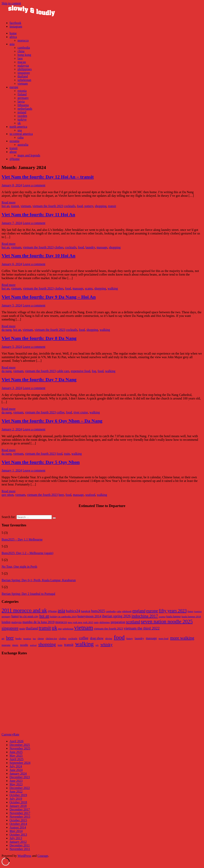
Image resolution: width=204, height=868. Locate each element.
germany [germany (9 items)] (6, 617)
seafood (90, 495)
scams (89, 288)
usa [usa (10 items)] (60, 629)
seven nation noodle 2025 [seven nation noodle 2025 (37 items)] (167, 621)
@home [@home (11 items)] (52, 611)
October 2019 (18, 795)
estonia (22, 91)
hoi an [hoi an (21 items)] (44, 616)
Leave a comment (34, 185)
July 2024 (16, 766)
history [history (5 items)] (130, 639)
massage (102, 247)
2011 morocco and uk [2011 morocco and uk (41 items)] (24, 610)
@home (15, 159)
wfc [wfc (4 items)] (97, 645)
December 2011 (20, 845)
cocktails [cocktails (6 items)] (73, 639)
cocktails (70, 206)
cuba (21, 137)
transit (14, 148)
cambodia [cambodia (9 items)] (111, 611)
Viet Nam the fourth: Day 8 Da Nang (39, 338)
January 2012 (18, 842)
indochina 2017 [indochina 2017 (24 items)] (145, 616)
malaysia (23, 66)
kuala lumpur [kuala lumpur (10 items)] (174, 616)
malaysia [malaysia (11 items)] (17, 622)
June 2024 (16, 770)
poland (22, 112)
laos (20, 58)
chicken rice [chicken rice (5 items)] (51, 639)
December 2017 (20, 809)
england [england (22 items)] (139, 611)
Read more (9, 202)
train (67, 454)
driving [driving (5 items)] (109, 639)
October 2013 (18, 835)
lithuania (23, 105)
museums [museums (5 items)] (6, 645)
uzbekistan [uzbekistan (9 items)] (68, 629)
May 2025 (16, 756)
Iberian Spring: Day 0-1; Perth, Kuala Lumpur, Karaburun (39, 580)
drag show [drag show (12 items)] (97, 638)
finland (22, 94)
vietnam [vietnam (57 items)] (83, 628)
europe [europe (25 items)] (152, 611)
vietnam (23, 84)
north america (18, 127)
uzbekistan (24, 80)
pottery (89, 206)
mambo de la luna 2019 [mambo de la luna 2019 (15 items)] (38, 622)
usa (20, 130)
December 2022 (20, 788)
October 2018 (18, 802)
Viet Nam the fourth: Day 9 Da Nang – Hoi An (49, 297)
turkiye (22, 119)
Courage (43, 856)
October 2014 (18, 824)
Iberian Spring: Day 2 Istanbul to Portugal (28, 594)
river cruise (81, 412)
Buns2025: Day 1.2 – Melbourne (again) (27, 553)
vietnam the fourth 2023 (48, 206)
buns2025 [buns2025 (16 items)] (98, 611)
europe (14, 87)
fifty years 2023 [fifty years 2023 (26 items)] (173, 611)
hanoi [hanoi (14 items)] (15, 616)
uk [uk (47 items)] (55, 628)
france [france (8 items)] (190, 611)
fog (94, 371)
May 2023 (16, 784)
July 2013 (16, 838)
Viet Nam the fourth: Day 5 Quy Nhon (41, 462)
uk (19, 123)
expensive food (80, 371)
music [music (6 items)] (15, 645)
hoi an (6, 206)
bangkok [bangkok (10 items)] (86, 611)
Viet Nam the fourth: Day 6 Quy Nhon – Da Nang (52, 421)
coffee (61, 412)
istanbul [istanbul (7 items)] (162, 617)
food (80, 206)
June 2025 (16, 752)
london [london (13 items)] (6, 622)
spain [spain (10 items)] (22, 629)
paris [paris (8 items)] (96, 622)
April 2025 (17, 759)
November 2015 (20, 817)
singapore (24, 73)
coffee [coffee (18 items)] (84, 638)
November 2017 (20, 813)
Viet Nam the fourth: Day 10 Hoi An (38, 256)
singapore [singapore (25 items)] (10, 628)
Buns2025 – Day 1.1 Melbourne (22, 539)
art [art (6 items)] (3, 639)
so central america (21, 134)
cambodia (24, 48)
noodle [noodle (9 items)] (24, 645)
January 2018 (18, 806)
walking (113, 288)
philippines (25, 69)
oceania (14, 141)
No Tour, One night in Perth (19, 567)
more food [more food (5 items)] (163, 639)
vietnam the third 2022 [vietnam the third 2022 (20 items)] (142, 628)
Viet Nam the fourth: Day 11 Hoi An (38, 215)
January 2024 (18, 774)
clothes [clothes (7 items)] (63, 638)
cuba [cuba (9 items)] (119, 611)
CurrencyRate (10, 734)
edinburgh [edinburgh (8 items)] (127, 611)
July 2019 (16, 799)
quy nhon (8, 495)
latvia (21, 101)
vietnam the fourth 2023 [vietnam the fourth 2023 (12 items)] (108, 628)
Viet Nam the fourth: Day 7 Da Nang (39, 380)
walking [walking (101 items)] (85, 644)
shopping (101, 206)
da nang (7, 330)
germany (23, 98)
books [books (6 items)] (19, 639)
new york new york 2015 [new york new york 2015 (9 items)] (80, 622)
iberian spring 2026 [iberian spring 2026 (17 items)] (116, 616)
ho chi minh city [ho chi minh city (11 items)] (29, 616)
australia (23, 145)
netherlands (25, 109)
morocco (23, 40)
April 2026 (17, 741)
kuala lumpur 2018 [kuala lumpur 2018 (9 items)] (191, 617)
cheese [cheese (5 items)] (41, 639)
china (21, 51)
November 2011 (20, 849)
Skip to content (11, 3)
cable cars (63, 371)
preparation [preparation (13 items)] (118, 622)
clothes (59, 247)
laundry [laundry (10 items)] (139, 638)
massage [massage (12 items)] (151, 638)
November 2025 (20, 748)
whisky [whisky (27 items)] (106, 645)
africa (13, 37)
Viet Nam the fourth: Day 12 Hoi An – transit (48, 177)
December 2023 (20, 777)
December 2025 (20, 745)
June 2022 (16, 791)
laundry (90, 247)
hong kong (24, 55)
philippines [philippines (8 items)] (105, 622)
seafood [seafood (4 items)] (33, 645)
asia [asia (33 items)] (61, 610)
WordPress (24, 856)
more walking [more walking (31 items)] (182, 638)
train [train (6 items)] (60, 645)
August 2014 (18, 827)
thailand (23, 76)
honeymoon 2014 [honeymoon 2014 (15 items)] (89, 616)
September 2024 (20, 763)
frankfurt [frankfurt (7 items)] (198, 611)
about (13, 152)
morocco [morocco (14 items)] (61, 622)
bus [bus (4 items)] (34, 639)
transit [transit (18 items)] (69, 645)
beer (61, 495)
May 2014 (16, 831)
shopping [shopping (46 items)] (47, 644)
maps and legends (29, 155)
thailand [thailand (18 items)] (32, 628)
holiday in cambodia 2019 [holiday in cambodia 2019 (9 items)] (63, 617)
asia (12, 44)
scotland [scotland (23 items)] (133, 622)
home (13, 33)
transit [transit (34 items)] (45, 628)
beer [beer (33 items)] (10, 638)
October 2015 (18, 820)
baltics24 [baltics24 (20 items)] (73, 611)
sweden (22, 116)
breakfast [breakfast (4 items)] (27, 639)
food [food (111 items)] (119, 637)
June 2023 (16, 781)
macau (22, 62)
